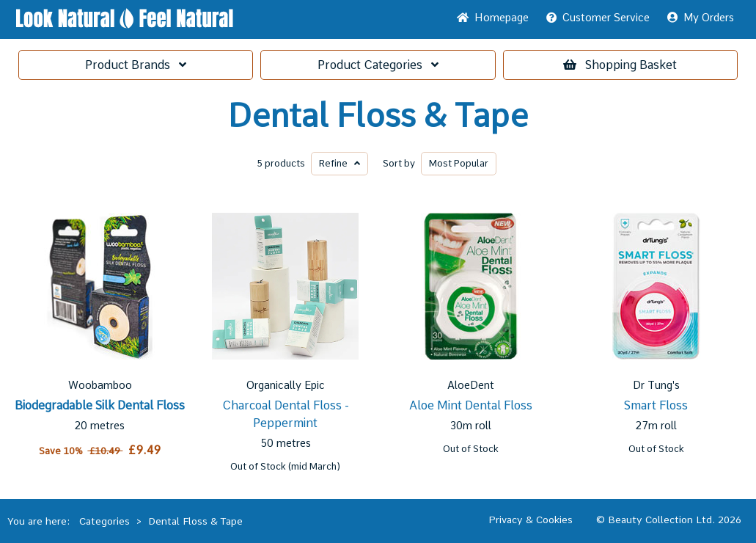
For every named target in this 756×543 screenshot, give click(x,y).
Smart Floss (656, 405)
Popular (459, 163)
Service (598, 18)
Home (493, 18)
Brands (136, 65)
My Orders (701, 18)
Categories (378, 65)
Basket (620, 65)
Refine (340, 163)
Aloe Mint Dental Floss (471, 405)
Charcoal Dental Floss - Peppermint (286, 414)
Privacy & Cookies (531, 520)
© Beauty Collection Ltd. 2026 (669, 520)
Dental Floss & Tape (378, 116)
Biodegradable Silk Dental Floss (100, 405)
